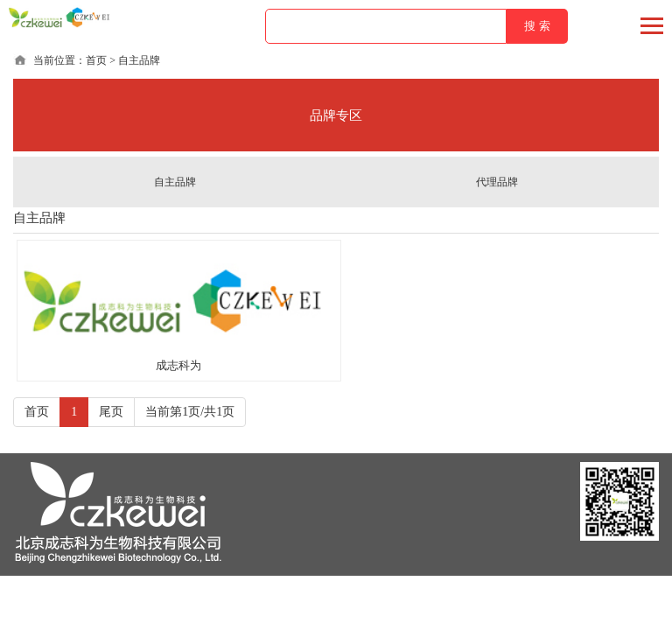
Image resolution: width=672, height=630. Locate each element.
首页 (96, 60)
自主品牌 (175, 182)
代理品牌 (497, 182)
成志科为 (178, 365)
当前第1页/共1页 (190, 413)
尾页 (111, 413)
